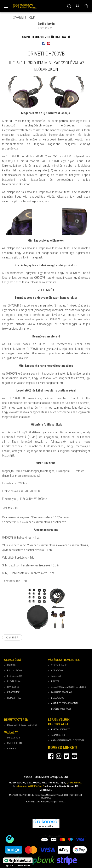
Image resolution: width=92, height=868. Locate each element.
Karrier (12, 749)
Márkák (11, 665)
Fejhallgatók (15, 676)
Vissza (14, 637)
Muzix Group (14, 738)
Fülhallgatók (15, 670)
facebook (51, 756)
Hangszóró (13, 687)
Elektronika (14, 681)
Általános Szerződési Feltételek (68, 687)
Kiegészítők (13, 692)
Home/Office (14, 698)
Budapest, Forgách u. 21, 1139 (22, 725)
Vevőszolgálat (59, 665)
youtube (74, 756)
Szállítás (56, 676)
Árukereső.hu (46, 826)
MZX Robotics (14, 743)
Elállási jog (58, 698)
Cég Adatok (57, 670)
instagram (59, 756)
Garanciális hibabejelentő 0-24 (68, 740)
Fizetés (55, 681)
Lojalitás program (61, 692)
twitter (67, 756)
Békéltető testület (61, 709)
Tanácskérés (58, 735)
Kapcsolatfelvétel (61, 729)
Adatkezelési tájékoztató (65, 703)
